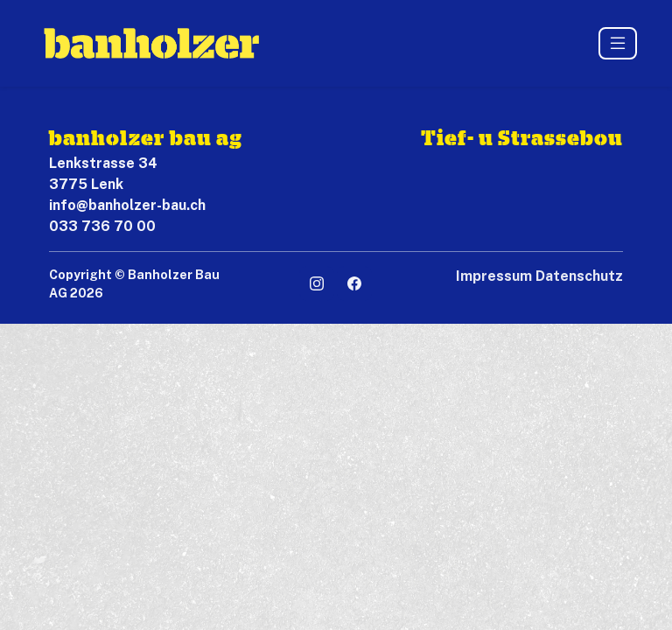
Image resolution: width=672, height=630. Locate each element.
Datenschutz (579, 276)
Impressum (494, 276)
